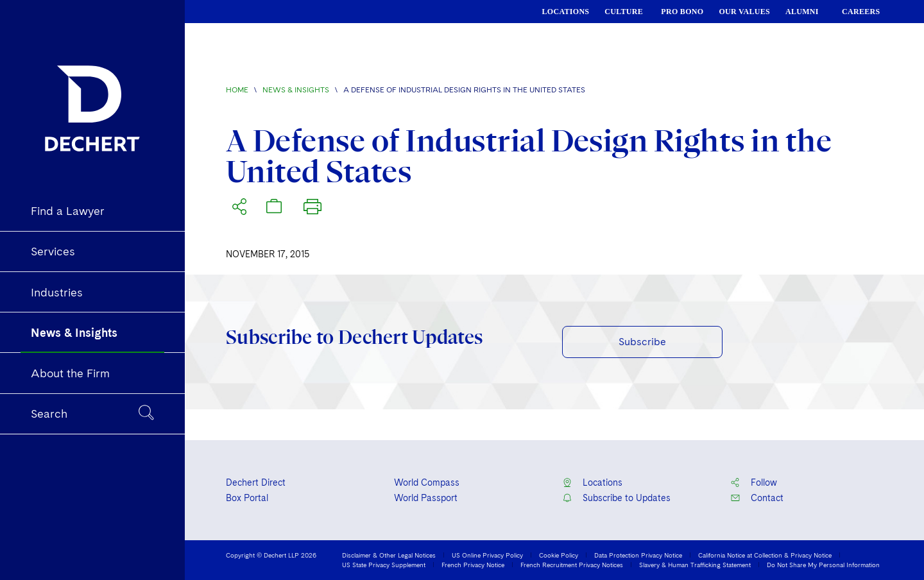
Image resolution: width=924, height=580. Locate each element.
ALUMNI (802, 12)
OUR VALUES (744, 12)
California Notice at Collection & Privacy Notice (765, 555)
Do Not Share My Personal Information (823, 565)
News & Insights (296, 90)
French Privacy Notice (473, 565)
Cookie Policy (559, 555)
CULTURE (624, 12)
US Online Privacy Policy (487, 555)
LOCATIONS (566, 12)
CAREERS (861, 12)
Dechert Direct (256, 482)
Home (237, 90)
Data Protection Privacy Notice (638, 555)
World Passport (426, 498)
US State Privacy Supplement (384, 565)
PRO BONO (682, 12)
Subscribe (642, 342)
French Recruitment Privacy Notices (572, 565)
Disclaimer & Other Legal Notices (389, 555)
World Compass (427, 482)
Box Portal (247, 498)
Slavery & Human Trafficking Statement (695, 565)
